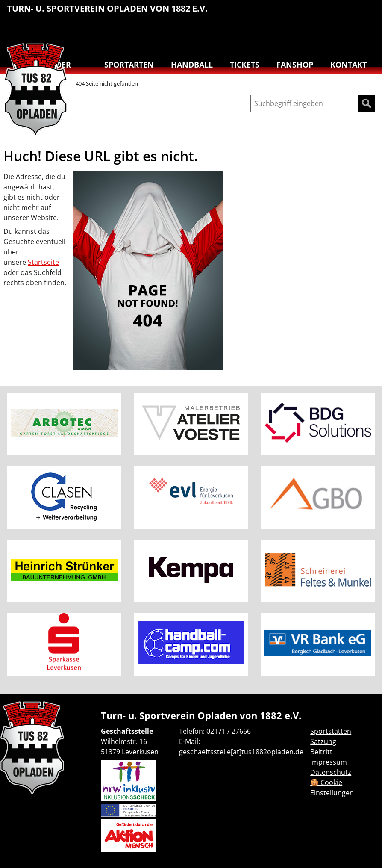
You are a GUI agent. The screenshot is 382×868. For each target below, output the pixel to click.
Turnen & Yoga (313, 32)
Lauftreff (331, 13)
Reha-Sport (349, 13)
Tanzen (331, 32)
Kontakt (348, 65)
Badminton (367, 32)
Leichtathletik (313, 13)
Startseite (43, 262)
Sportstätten (331, 731)
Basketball (277, 13)
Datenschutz (331, 772)
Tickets (245, 65)
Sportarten (129, 65)
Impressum (329, 762)
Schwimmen (367, 13)
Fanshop (295, 65)
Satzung (323, 741)
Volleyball (349, 32)
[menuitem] (277, 14)
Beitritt (321, 752)
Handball (295, 13)
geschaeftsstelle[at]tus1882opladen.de (241, 752)
